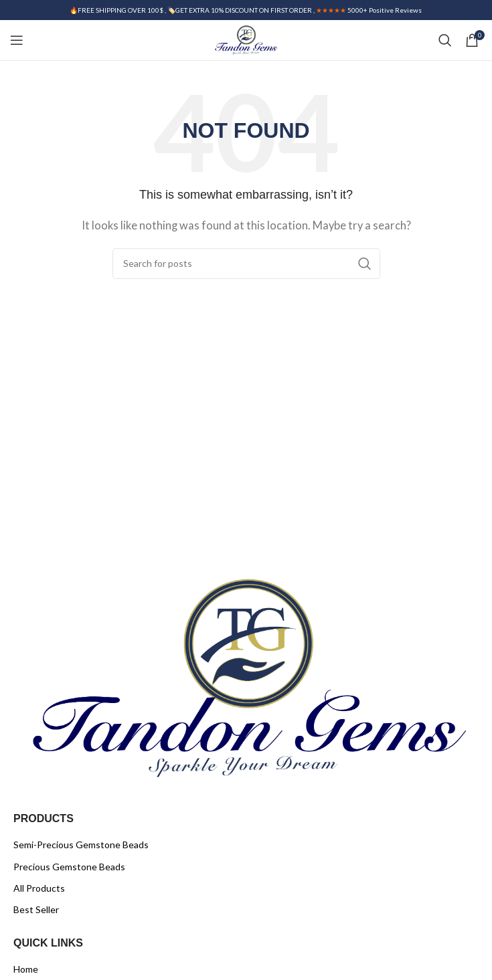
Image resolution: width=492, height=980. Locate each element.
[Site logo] (246, 39)
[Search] (445, 40)
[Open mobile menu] (17, 40)
